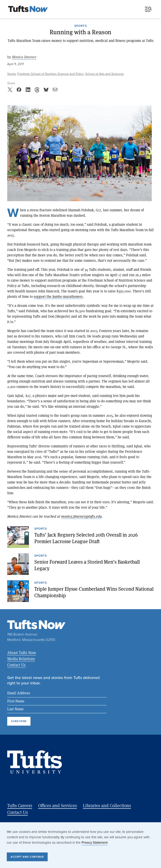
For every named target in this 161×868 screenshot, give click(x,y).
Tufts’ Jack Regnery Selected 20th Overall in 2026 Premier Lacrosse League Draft (86, 538)
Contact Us (16, 665)
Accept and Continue (27, 857)
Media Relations (21, 659)
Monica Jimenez (24, 57)
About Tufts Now (22, 653)
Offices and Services (57, 805)
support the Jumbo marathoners (58, 296)
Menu (148, 9)
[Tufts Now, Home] (28, 9)
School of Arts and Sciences (104, 74)
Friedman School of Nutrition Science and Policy (50, 74)
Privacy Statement (94, 843)
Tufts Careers (20, 805)
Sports (81, 26)
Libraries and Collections (107, 805)
